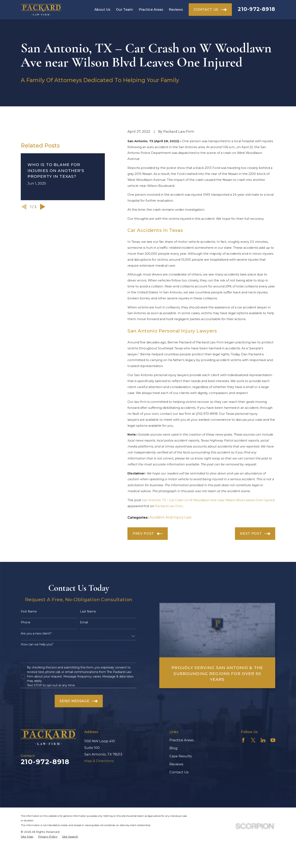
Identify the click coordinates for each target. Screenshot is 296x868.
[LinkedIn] (263, 740)
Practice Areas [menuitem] (151, 9)
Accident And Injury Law (170, 517)
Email (84, 622)
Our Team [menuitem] (124, 9)
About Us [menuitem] (102, 9)
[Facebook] (243, 740)
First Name (29, 612)
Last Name (88, 612)
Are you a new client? (36, 634)
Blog (173, 748)
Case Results (181, 756)
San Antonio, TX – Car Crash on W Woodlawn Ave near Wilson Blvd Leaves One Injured (208, 500)
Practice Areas (182, 740)
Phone (26, 622)
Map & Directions (99, 761)
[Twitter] (253, 740)
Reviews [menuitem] (176, 9)
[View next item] (43, 260)
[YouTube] (273, 740)
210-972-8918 (257, 9)
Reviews (176, 764)
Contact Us (179, 772)
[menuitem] (27, 837)
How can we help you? (37, 644)
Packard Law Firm (169, 506)
